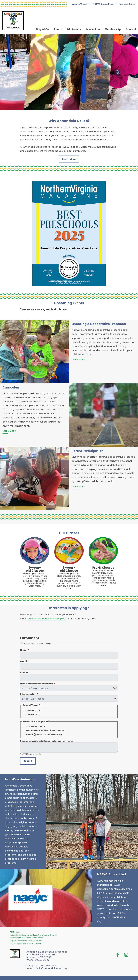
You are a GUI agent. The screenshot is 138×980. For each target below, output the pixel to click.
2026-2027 (33, 713)
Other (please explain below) (44, 733)
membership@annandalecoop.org (47, 619)
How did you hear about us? (38, 684)
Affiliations (15, 931)
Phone (24, 673)
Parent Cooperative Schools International (27, 937)
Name (25, 650)
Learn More (69, 159)
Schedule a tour (36, 725)
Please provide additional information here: (47, 740)
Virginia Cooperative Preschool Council (26, 939)
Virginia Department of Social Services (26, 942)
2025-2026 (33, 709)
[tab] (69, 72)
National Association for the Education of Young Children (33, 934)
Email (24, 661)
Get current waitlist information (45, 729)
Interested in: (29, 693)
